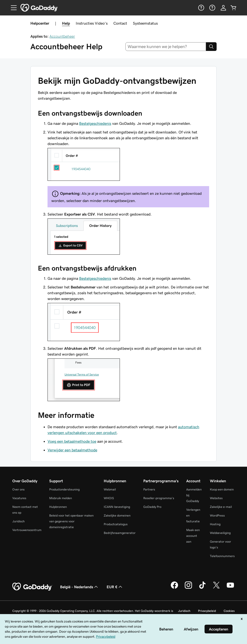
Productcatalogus (116, 524)
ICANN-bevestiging (117, 507)
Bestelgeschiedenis (95, 123)
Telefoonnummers (222, 556)
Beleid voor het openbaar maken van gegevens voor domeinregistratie (71, 521)
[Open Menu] (12, 8)
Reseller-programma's (159, 498)
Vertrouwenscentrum (27, 530)
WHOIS (109, 498)
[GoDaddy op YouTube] (230, 588)
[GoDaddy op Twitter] (216, 588)
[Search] (211, 47)
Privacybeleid (207, 611)
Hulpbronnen (58, 507)
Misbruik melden (61, 498)
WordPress (217, 515)
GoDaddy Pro (152, 507)
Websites (216, 498)
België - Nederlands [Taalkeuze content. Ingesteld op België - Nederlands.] (79, 587)
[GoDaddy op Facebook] (174, 588)
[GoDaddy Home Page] (32, 587)
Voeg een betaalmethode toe (72, 441)
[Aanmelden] (223, 8)
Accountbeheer (62, 36)
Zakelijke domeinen (117, 515)
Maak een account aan (193, 536)
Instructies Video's (92, 23)
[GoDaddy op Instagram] (188, 588)
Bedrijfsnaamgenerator (120, 533)
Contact (120, 23)
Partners (149, 489)
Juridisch (18, 521)
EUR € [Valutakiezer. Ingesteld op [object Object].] (115, 587)
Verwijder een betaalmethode (72, 450)
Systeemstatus (145, 23)
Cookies (229, 611)
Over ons (18, 489)
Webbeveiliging (220, 533)
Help (66, 23)
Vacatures (19, 498)
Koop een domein (222, 489)
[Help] (201, 8)
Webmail (110, 489)
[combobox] (166, 47)
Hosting (215, 524)
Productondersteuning (64, 489)
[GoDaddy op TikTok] (202, 588)
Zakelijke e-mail (221, 507)
